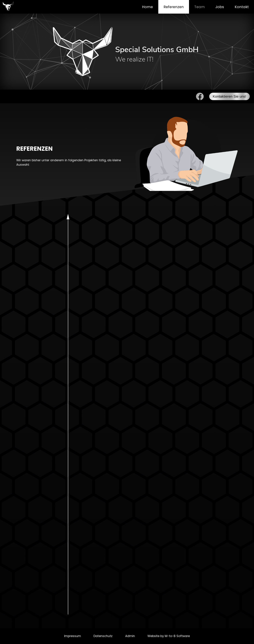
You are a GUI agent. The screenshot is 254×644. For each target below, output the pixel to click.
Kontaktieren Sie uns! (230, 96)
